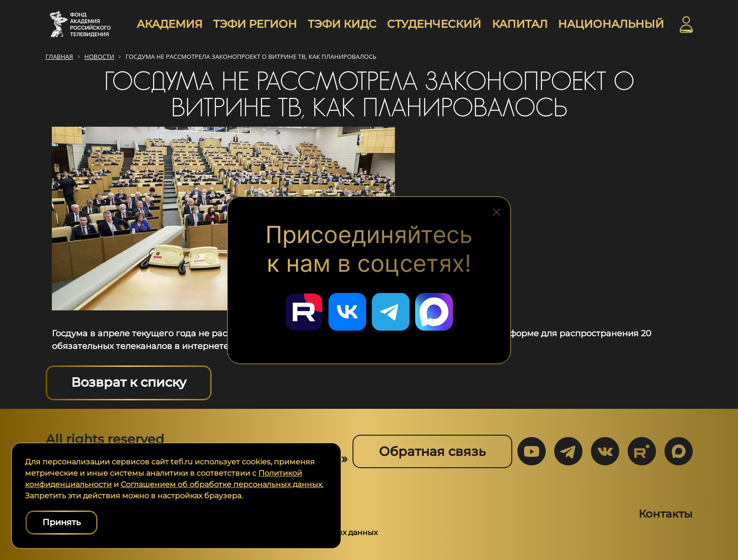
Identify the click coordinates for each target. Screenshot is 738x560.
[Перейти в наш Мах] (434, 312)
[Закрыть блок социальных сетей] (497, 210)
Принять (61, 522)
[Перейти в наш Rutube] (304, 312)
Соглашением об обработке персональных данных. (222, 484)
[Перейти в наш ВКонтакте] (347, 312)
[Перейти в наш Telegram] (391, 312)
